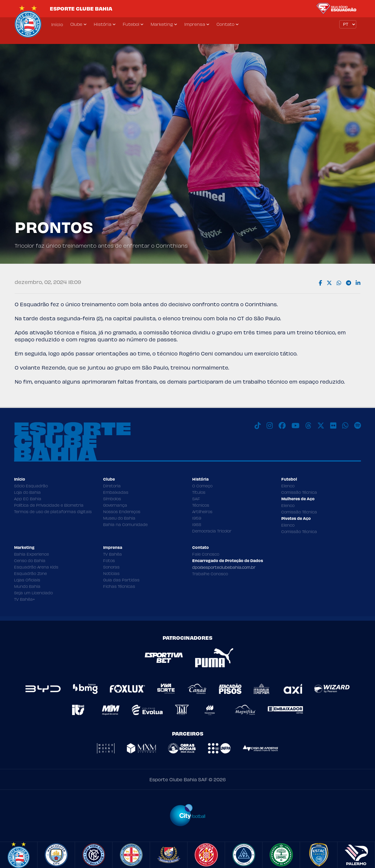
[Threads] (308, 426)
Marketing (162, 24)
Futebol (131, 24)
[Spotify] (358, 426)
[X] (321, 426)
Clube (76, 24)
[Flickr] (333, 426)
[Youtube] (295, 426)
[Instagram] (270, 426)
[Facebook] (282, 426)
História (103, 24)
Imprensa (195, 24)
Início (57, 24)
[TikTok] (258, 426)
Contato (225, 24)
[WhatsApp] (345, 426)
